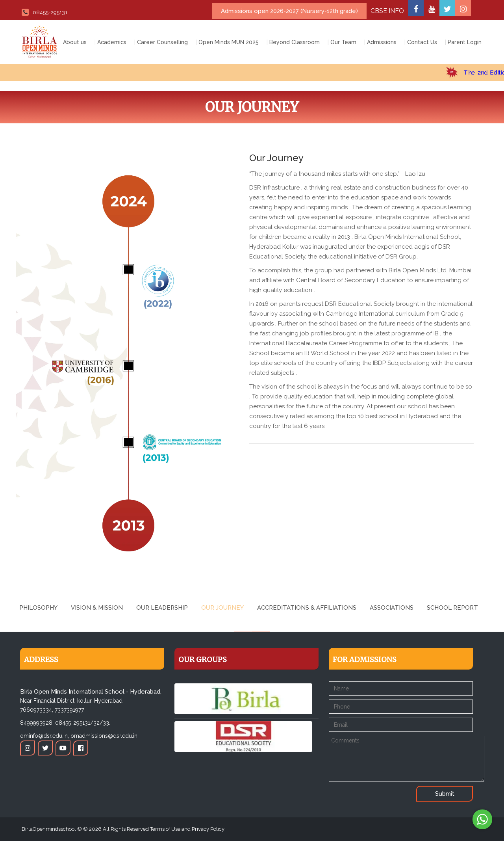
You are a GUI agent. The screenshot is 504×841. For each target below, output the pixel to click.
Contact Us (422, 42)
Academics (112, 42)
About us (75, 42)
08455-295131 (44, 12)
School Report (452, 608)
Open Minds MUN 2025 (229, 42)
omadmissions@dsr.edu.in (104, 736)
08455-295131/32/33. (83, 723)
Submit (445, 794)
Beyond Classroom (295, 42)
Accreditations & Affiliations (307, 608)
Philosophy (38, 608)
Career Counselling (162, 42)
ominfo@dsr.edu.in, (44, 736)
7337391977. (70, 710)
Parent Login (465, 42)
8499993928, (37, 723)
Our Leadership (162, 608)
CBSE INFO (387, 11)
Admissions (382, 42)
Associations (392, 608)
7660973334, (37, 710)
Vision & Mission (97, 608)
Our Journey (222, 608)
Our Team (343, 42)
